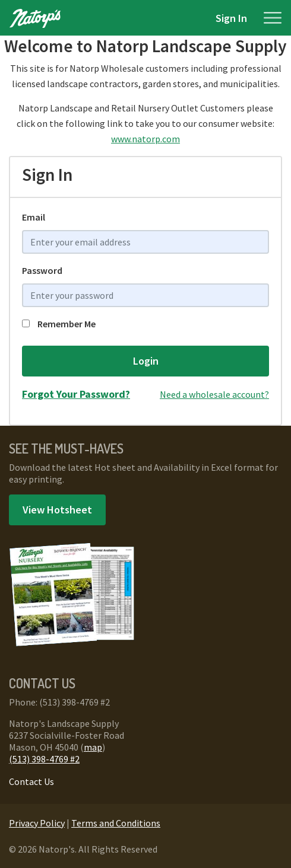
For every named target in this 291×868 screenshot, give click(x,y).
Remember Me (59, 324)
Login (146, 361)
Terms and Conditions (116, 823)
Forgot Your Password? (76, 394)
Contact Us (31, 781)
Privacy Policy (37, 823)
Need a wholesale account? (214, 394)
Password (42, 270)
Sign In (231, 18)
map (93, 747)
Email (34, 217)
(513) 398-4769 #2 (44, 759)
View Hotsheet (57, 510)
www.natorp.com (145, 139)
